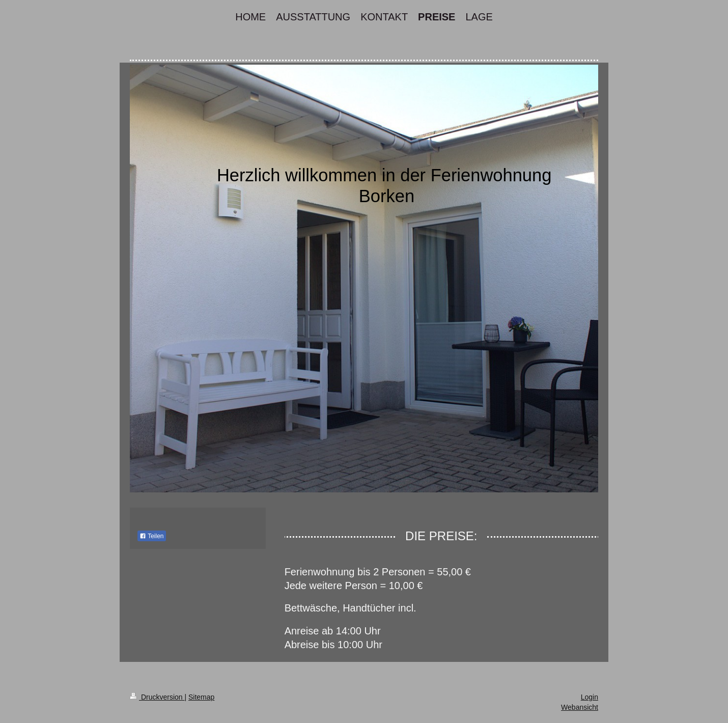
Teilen (151, 536)
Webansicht (580, 707)
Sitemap (201, 697)
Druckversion (157, 697)
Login (590, 697)
